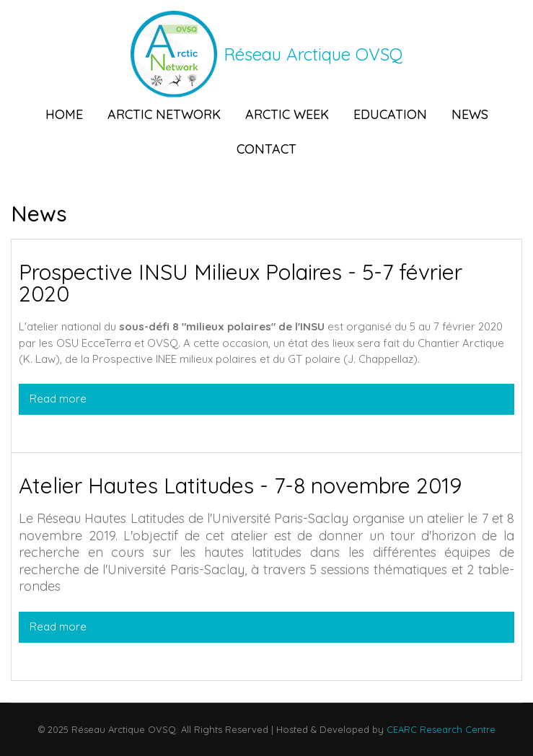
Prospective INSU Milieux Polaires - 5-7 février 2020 (241, 283)
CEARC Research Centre (440, 729)
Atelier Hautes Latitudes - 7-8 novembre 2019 (240, 485)
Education (390, 114)
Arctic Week (287, 114)
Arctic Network (164, 114)
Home (64, 114)
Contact (266, 149)
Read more (202, 398)
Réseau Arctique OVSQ (313, 54)
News (470, 114)
